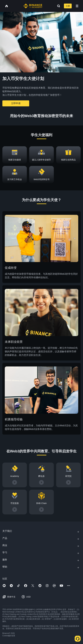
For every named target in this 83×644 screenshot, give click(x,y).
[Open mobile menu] (77, 6)
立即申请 (16, 103)
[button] (77, 6)
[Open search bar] (58, 6)
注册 (68, 6)
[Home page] (33, 6)
